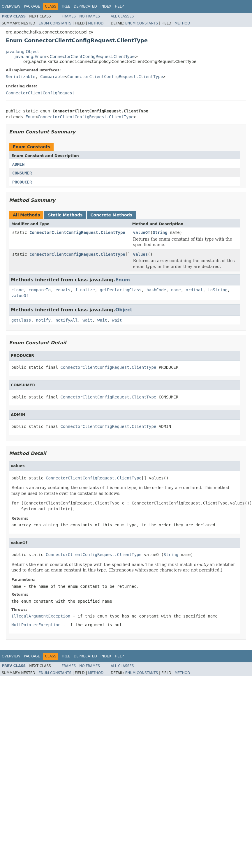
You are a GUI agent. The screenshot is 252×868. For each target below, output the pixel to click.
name (176, 290)
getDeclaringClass (120, 290)
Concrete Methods (111, 215)
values (141, 254)
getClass (21, 320)
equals (63, 290)
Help (119, 6)
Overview (11, 6)
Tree (66, 6)
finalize (85, 290)
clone (17, 290)
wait (87, 320)
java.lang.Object (22, 52)
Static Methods (65, 215)
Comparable (52, 77)
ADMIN (18, 164)
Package (32, 6)
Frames (69, 16)
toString (217, 290)
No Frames (90, 16)
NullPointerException (36, 625)
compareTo (40, 290)
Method (96, 23)
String (160, 232)
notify (43, 320)
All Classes (122, 16)
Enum (30, 117)
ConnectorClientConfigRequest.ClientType (92, 57)
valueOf (142, 232)
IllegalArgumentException (41, 616)
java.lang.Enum (30, 57)
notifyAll (67, 320)
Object (124, 310)
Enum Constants (55, 23)
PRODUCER (22, 182)
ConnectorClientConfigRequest (40, 93)
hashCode (156, 290)
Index (106, 6)
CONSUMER (22, 173)
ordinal (194, 290)
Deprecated (85, 6)
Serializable (21, 77)
